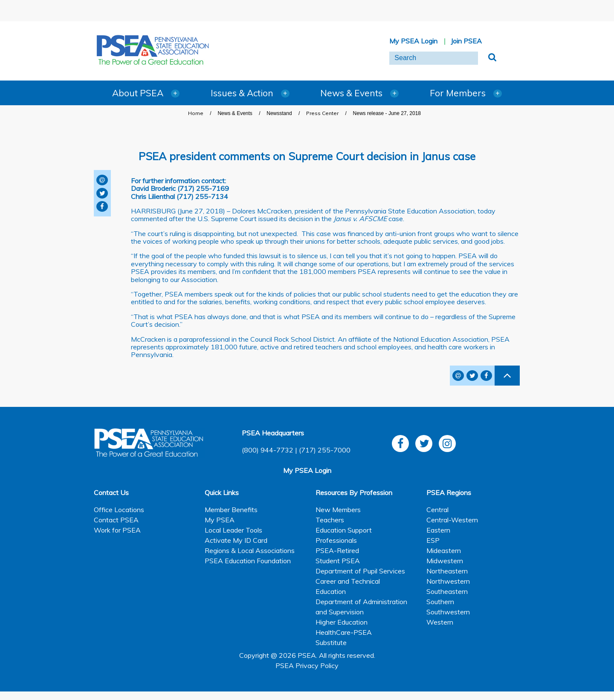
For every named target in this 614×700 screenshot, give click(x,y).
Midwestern (445, 561)
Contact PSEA (116, 520)
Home (196, 113)
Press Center (322, 113)
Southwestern (448, 612)
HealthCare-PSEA (344, 632)
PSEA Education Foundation (248, 561)
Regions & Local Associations (250, 550)
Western (440, 622)
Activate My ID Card (236, 540)
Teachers (330, 520)
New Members (338, 510)
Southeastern (447, 591)
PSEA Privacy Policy (307, 665)
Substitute (331, 642)
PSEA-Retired (337, 550)
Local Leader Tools (233, 530)
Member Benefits (231, 510)
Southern (440, 602)
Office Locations (119, 510)
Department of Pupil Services (360, 571)
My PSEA (220, 520)
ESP (433, 540)
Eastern (438, 530)
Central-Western (452, 520)
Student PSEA (338, 561)
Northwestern (448, 581)
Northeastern (447, 571)
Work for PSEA (117, 530)
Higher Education (342, 622)
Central (437, 510)
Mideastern (444, 550)
